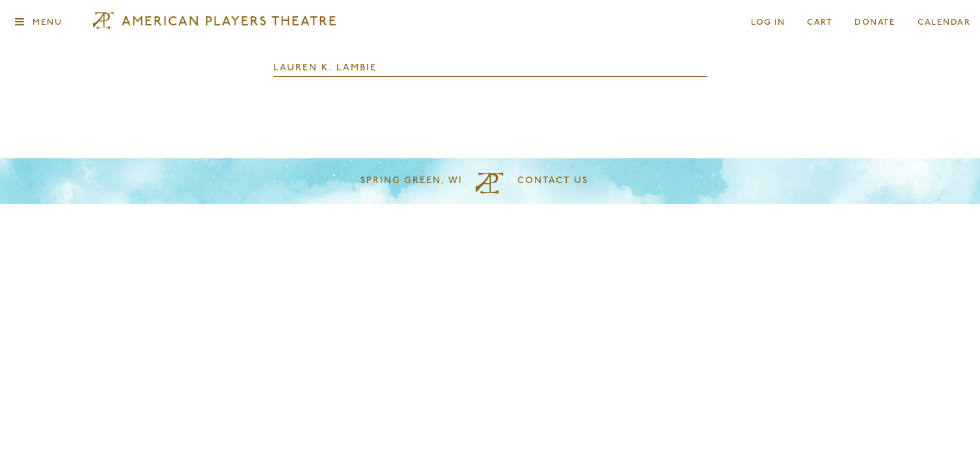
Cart (820, 22)
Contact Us (553, 181)
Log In (769, 22)
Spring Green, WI (412, 181)
